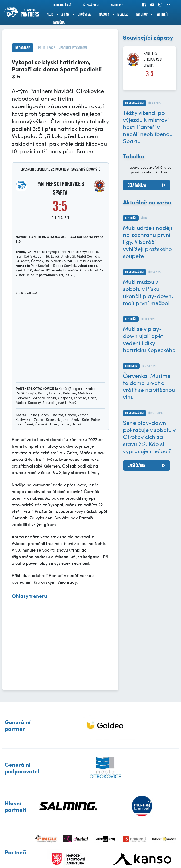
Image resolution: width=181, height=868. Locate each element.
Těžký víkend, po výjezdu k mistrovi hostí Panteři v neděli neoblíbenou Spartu (148, 127)
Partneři (162, 14)
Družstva (84, 14)
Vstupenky (114, 5)
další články (137, 465)
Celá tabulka (137, 185)
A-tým (65, 14)
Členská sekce (88, 5)
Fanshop (142, 14)
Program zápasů (59, 5)
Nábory (104, 14)
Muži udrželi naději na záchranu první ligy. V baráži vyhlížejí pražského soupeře (148, 242)
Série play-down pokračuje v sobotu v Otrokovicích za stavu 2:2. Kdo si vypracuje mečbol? (149, 437)
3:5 (150, 74)
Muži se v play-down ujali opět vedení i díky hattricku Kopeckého (149, 339)
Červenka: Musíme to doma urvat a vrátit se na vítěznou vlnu (149, 386)
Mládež (123, 14)
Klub (50, 14)
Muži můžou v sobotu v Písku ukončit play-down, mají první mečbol (148, 292)
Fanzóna (59, 22)
